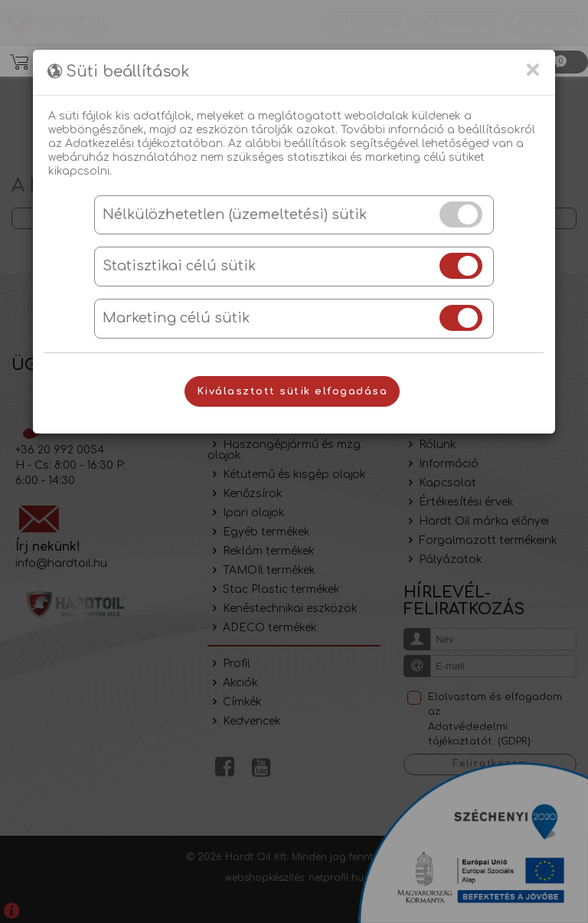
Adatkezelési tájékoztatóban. (145, 144)
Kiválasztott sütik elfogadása (292, 391)
